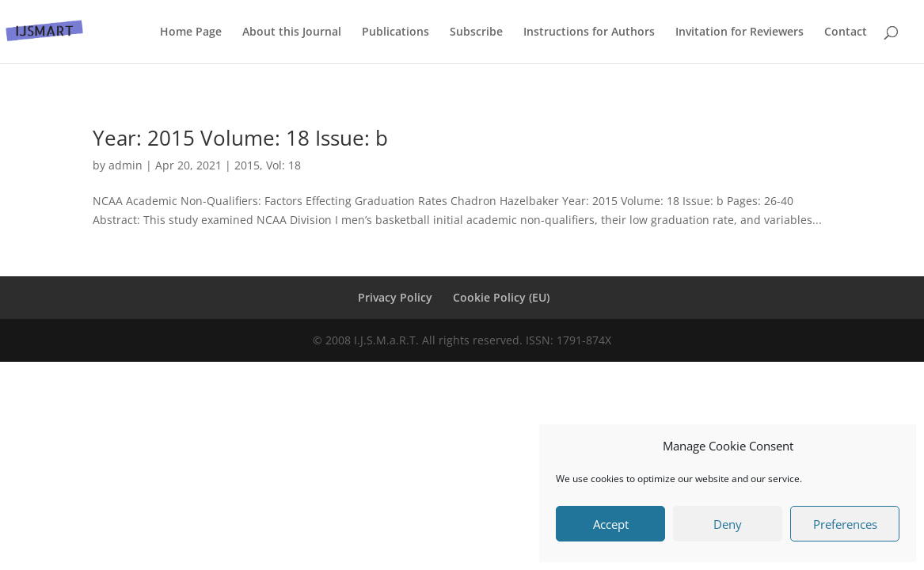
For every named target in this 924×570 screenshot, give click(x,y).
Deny (728, 524)
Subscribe (476, 32)
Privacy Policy (395, 297)
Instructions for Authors (589, 32)
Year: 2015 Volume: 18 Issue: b (240, 138)
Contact (846, 32)
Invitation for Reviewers (740, 32)
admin (125, 165)
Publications (395, 32)
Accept (611, 524)
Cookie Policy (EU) (501, 297)
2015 (247, 165)
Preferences (845, 524)
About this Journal (292, 32)
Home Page (191, 32)
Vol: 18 (283, 165)
